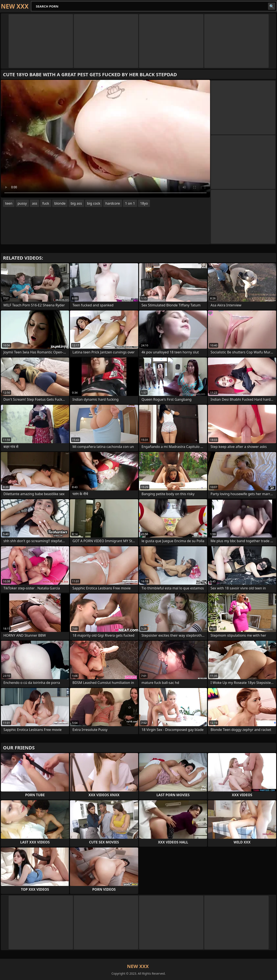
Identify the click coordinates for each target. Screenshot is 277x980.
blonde (60, 203)
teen (9, 203)
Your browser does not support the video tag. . (105, 139)
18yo (144, 203)
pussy (22, 203)
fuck (46, 203)
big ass (76, 203)
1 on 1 (130, 203)
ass (35, 203)
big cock (94, 203)
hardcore (113, 203)
